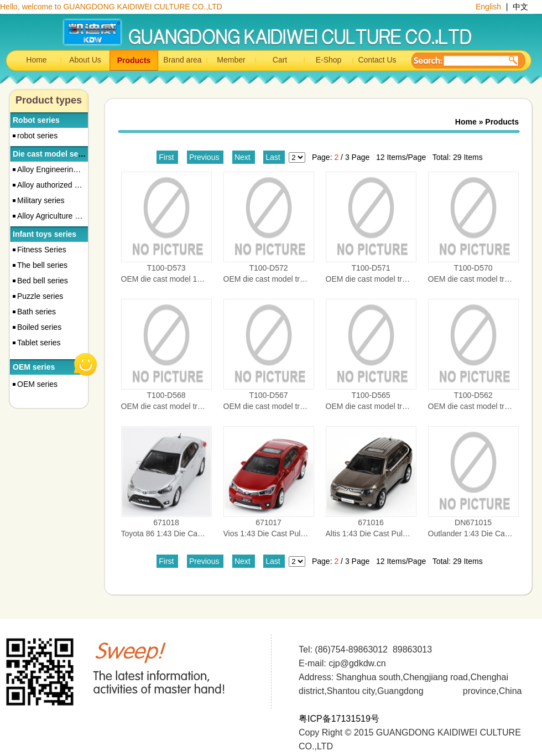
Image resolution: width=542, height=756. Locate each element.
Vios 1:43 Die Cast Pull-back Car (280, 534)
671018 (166, 522)
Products (134, 60)
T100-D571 (371, 268)
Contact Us (377, 60)
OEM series (34, 367)
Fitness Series (42, 250)
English (489, 7)
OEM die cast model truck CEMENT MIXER (298, 406)
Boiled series (39, 327)
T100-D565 (371, 395)
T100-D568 (166, 395)
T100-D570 (473, 268)
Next (243, 157)
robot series (37, 136)
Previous (204, 157)
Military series (41, 200)
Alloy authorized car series (62, 185)
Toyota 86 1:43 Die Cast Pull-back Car (187, 534)
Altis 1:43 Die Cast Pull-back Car (382, 534)
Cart (280, 60)
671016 (371, 522)
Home (36, 60)
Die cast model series (52, 154)
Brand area (182, 60)
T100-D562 (473, 395)
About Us (85, 60)
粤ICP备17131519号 (339, 719)
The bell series (42, 265)
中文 (520, 7)
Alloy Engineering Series (59, 169)
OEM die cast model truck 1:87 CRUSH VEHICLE (309, 279)
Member (231, 60)
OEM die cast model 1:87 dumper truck (188, 279)
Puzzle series (40, 296)
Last (274, 157)
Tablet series (39, 343)
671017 (269, 522)
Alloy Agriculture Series (57, 216)
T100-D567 (268, 395)
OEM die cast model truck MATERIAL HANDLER (205, 406)
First (166, 157)
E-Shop (329, 60)
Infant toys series (45, 234)
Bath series (37, 312)
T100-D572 (268, 268)
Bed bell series (43, 281)
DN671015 (473, 522)
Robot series (36, 120)
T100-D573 (166, 268)
